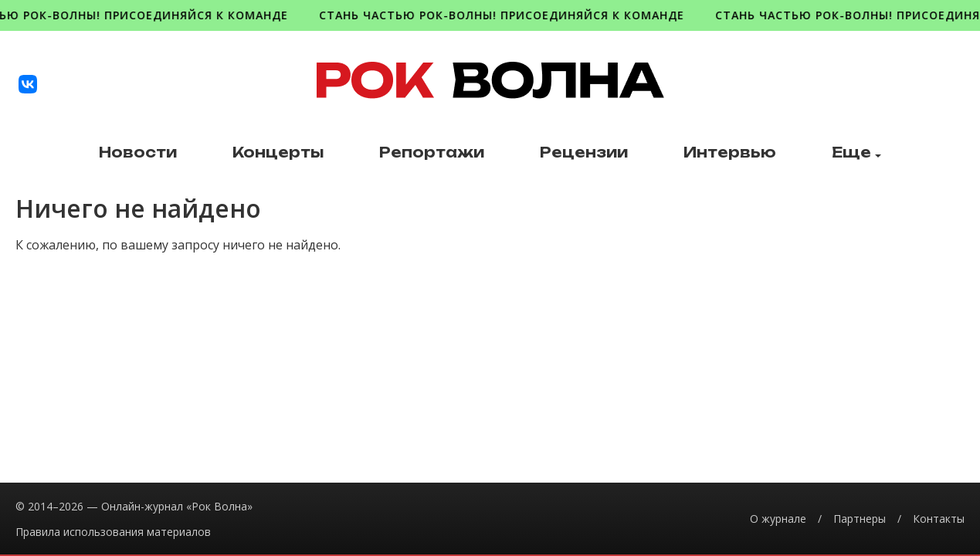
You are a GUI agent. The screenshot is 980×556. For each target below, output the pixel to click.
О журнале (778, 519)
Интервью (730, 153)
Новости (138, 153)
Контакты (939, 519)
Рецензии (584, 153)
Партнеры (860, 519)
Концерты (278, 153)
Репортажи (432, 153)
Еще (856, 153)
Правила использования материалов (113, 532)
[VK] (28, 84)
